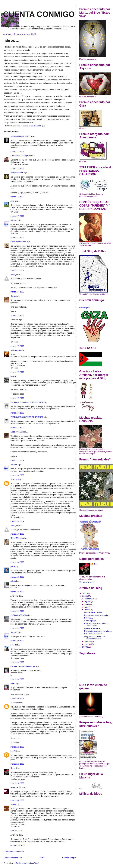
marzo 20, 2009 (17, 641)
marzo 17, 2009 (17, 151)
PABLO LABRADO (19, 615)
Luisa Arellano (17, 432)
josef (12, 751)
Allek (13, 581)
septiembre (90, 599)
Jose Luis (15, 703)
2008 (85, 647)
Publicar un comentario (14, 852)
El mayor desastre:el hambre (97, 615)
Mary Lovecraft (17, 173)
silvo (12, 201)
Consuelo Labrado (18, 242)
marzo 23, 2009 (17, 783)
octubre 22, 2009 (18, 846)
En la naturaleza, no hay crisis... (98, 631)
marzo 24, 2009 (17, 800)
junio (87, 604)
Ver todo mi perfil (87, 582)
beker (13, 566)
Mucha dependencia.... (94, 612)
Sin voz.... (88, 618)
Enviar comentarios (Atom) (28, 863)
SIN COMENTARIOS (93, 634)
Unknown (15, 479)
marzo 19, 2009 (17, 611)
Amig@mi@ (16, 350)
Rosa (13, 768)
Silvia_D (14, 274)
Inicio (42, 858)
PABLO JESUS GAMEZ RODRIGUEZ (27, 402)
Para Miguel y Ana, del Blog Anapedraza (96, 624)
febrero (88, 642)
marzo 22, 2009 (17, 747)
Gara (13, 296)
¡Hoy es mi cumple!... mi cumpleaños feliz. (95, 638)
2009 (85, 596)
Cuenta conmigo (39, 14)
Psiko (13, 683)
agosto (88, 601)
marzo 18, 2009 (17, 475)
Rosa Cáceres (17, 538)
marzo (88, 610)
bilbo (12, 645)
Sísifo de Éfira (17, 787)
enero (87, 644)
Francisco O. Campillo (20, 156)
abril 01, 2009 (16, 831)
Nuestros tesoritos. (92, 628)
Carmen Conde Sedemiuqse (23, 666)
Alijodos (14, 220)
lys (12, 376)
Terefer (13, 804)
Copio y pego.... (91, 621)
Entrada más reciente (13, 858)
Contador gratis (84, 308)
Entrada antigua (69, 858)
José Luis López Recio (20, 136)
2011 (85, 593)
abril (87, 607)
